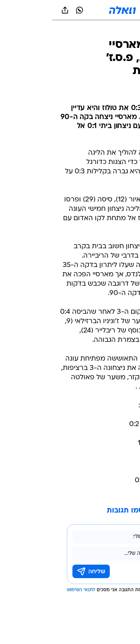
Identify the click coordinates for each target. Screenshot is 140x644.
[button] (108, 10)
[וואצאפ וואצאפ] (27, 10)
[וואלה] (70, 10)
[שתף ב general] (13, 10)
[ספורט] (125, 30)
